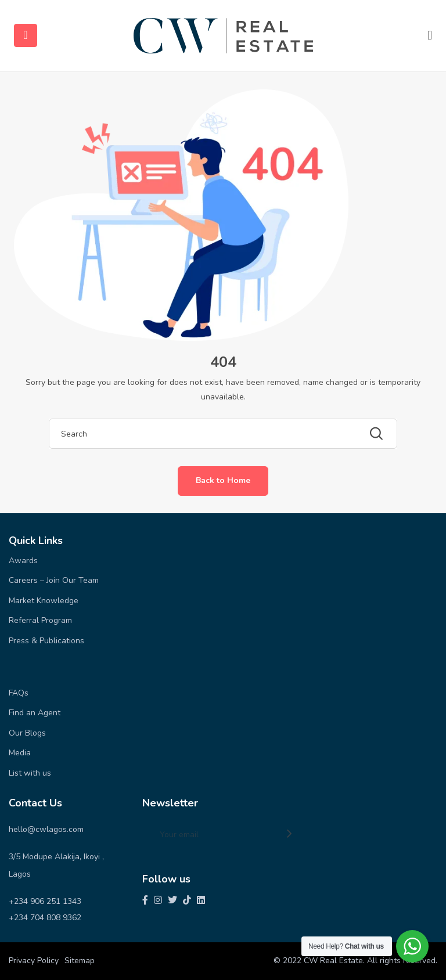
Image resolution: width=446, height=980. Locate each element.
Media (20, 753)
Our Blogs (27, 733)
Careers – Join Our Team (54, 580)
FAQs (19, 693)
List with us (30, 773)
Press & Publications (46, 641)
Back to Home (223, 480)
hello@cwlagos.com (46, 829)
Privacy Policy (34, 961)
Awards (23, 561)
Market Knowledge (44, 601)
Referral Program (40, 620)
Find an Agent (35, 713)
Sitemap (80, 961)
